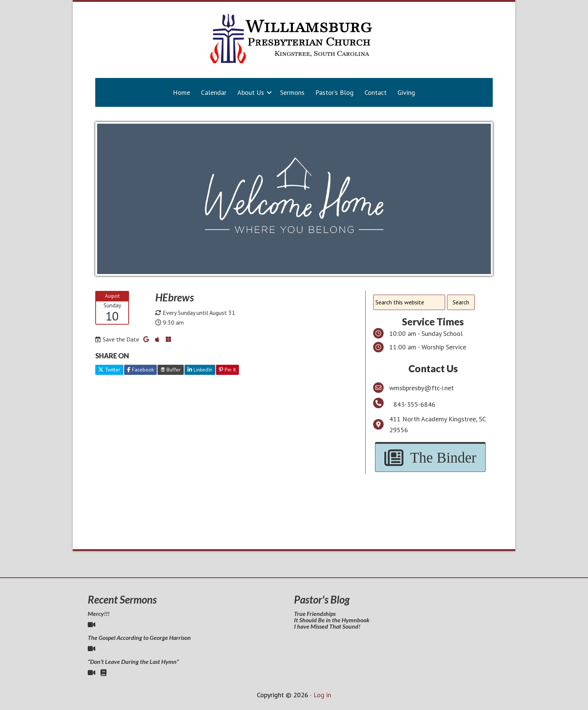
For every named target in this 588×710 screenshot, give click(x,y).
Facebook (140, 370)
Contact (376, 92)
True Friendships (315, 613)
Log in (322, 695)
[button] (269, 92)
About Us (251, 92)
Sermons (292, 92)
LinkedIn (200, 370)
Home (181, 92)
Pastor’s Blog (334, 92)
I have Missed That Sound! (327, 626)
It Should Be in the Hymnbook (332, 620)
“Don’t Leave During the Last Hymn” (133, 661)
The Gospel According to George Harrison (139, 637)
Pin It (227, 370)
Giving (406, 92)
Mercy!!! (99, 613)
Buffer (171, 370)
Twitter (109, 370)
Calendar (214, 92)
